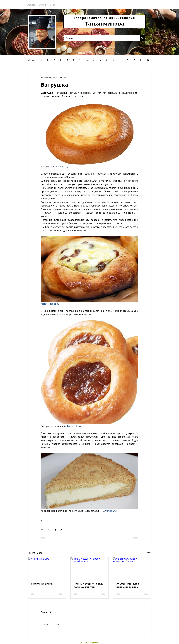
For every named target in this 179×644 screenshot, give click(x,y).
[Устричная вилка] (47, 568)
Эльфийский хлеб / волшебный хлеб (128, 585)
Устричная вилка (42, 584)
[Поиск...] (100, 38)
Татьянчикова (105, 24)
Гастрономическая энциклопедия (105, 18)
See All (148, 553)
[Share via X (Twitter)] (48, 530)
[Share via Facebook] (42, 530)
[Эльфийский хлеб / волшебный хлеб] (132, 568)
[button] (148, 60)
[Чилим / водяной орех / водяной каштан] (90, 568)
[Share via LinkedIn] (55, 530)
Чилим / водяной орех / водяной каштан (89, 585)
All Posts (31, 60)
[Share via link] (61, 530)
